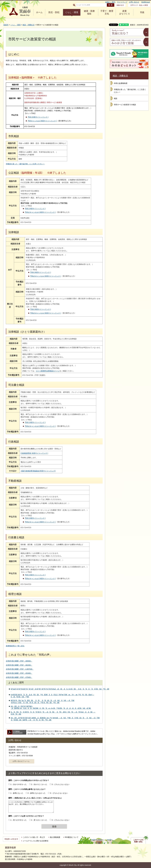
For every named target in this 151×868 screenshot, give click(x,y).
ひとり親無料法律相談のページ (48, 371)
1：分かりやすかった (19, 784)
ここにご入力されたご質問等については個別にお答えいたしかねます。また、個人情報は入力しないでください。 (31, 807)
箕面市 (6, 25)
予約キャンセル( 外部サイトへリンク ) (42, 121)
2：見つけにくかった (39, 820)
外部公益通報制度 (121, 83)
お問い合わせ (134, 2)
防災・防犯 (54, 12)
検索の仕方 (120, 5)
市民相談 (14, 136)
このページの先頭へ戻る (138, 841)
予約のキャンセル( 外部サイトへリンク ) (42, 212)
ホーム (39, 12)
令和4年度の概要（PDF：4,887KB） (20, 669)
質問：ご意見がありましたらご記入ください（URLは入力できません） (36, 798)
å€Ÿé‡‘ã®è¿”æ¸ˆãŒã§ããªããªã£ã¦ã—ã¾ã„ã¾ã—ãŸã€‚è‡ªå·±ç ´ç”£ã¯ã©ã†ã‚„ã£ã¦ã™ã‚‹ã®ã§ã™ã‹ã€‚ (43, 702)
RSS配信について (72, 837)
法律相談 (14, 232)
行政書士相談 (16, 537)
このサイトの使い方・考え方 (34, 837)
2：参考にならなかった (37, 793)
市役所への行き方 (11, 839)
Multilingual (146, 2)
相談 (116, 98)
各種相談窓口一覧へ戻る (15, 646)
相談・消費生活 (28, 25)
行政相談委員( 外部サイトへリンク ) (44, 453)
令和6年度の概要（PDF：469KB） (19, 661)
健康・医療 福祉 (89, 12)
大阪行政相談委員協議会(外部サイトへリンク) (48, 471)
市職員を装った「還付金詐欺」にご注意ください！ (25, 164)
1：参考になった (17, 793)
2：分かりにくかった (39, 784)
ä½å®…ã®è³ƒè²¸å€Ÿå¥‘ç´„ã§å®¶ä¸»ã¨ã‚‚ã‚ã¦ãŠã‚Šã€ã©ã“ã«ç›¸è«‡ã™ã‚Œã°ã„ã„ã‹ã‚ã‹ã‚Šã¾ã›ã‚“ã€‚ (51, 707)
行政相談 (14, 442)
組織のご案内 (110, 2)
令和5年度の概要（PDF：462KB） (19, 665)
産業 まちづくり (125, 12)
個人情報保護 (55, 837)
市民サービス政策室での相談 (125, 105)
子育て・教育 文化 (107, 12)
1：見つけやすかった (19, 820)
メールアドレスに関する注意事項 (36, 841)
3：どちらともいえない (61, 784)
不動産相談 (15, 481)
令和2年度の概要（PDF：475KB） (19, 677)
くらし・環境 (72, 12)
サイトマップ (122, 2)
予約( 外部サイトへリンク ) (38, 117)
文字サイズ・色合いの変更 (139, 5)
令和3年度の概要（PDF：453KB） (19, 673)
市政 (142, 12)
